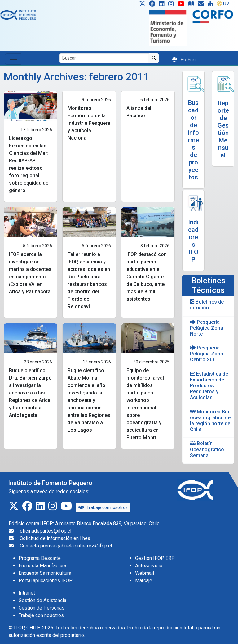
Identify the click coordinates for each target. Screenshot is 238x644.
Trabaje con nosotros (103, 507)
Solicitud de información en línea (55, 538)
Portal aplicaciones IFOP (46, 581)
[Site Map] (212, 5)
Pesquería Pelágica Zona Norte (207, 328)
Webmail (145, 573)
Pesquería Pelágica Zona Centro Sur (207, 354)
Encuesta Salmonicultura (45, 573)
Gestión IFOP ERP (155, 558)
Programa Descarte (40, 558)
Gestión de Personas (42, 608)
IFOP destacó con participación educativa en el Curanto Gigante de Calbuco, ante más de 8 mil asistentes (147, 277)
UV (223, 4)
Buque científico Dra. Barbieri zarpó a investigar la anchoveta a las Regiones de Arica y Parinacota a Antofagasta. (30, 393)
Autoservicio (149, 566)
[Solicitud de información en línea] (202, 5)
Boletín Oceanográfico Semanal (207, 449)
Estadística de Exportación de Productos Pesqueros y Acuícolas (209, 386)
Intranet (27, 593)
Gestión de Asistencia (42, 600)
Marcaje (144, 581)
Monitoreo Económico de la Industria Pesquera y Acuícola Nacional (89, 123)
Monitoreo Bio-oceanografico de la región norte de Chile (211, 421)
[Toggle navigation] (14, 59)
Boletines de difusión (207, 305)
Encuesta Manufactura (42, 566)
